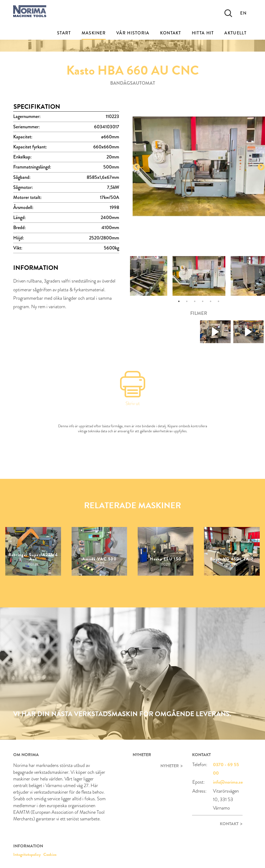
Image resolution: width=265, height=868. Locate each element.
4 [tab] (203, 301)
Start (64, 33)
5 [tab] (211, 301)
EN (243, 13)
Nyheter (170, 766)
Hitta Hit (203, 33)
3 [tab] (195, 301)
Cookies (50, 855)
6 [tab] (218, 301)
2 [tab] (187, 301)
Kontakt (171, 33)
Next (261, 167)
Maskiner (94, 33)
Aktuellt (235, 33)
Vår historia (133, 33)
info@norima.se (228, 782)
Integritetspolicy (27, 855)
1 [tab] (179, 301)
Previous (137, 167)
